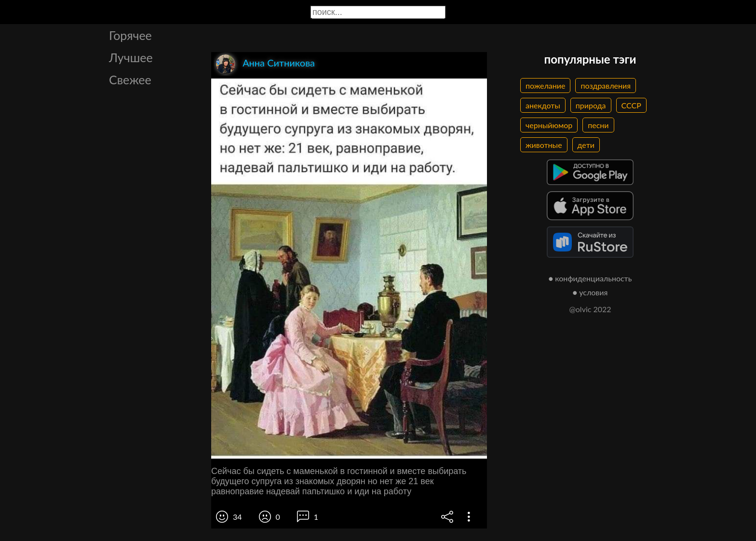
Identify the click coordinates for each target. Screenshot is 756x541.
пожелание (545, 86)
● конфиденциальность (590, 278)
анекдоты (543, 105)
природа (591, 105)
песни (598, 125)
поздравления (606, 86)
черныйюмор (549, 125)
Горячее (130, 35)
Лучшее (131, 57)
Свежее (130, 79)
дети (586, 145)
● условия (590, 292)
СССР (631, 105)
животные (544, 145)
